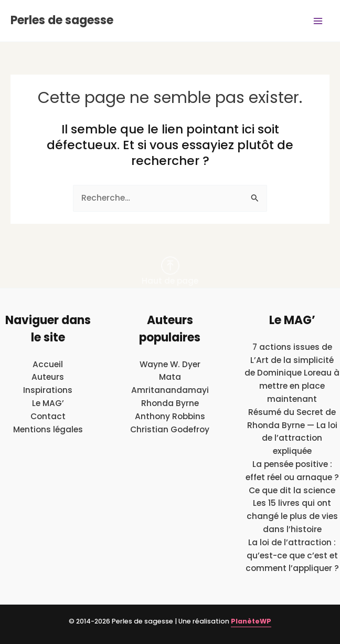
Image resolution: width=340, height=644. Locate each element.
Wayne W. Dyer (170, 364)
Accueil (48, 364)
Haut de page (170, 271)
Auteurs (48, 377)
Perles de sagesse (62, 20)
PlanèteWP (251, 621)
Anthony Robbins (170, 416)
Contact (48, 416)
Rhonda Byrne (170, 403)
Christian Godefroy (170, 429)
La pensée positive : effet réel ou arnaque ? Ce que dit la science (292, 477)
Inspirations (48, 390)
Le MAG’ (48, 403)
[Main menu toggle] (318, 21)
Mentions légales (48, 429)
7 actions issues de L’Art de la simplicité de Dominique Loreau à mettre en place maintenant (292, 373)
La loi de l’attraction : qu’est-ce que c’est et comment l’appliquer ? (292, 555)
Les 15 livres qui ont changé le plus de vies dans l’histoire (292, 516)
